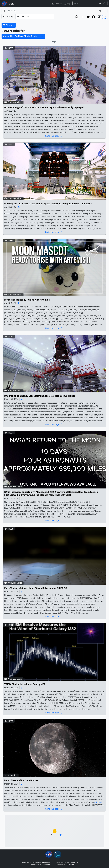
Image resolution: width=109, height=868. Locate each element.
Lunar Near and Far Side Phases (21, 780)
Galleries (57, 4)
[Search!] (105, 3)
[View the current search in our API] (77, 17)
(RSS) (104, 16)
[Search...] (85, 3)
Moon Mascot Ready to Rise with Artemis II (27, 300)
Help (67, 4)
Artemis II (98, 802)
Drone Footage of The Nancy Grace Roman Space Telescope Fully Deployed (44, 107)
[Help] (4, 11)
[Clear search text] (100, 3)
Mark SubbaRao (72, 863)
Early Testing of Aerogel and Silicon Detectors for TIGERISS (36, 588)
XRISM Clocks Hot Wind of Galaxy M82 (25, 684)
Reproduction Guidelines (41, 865)
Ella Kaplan (70, 865)
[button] (43, 36)
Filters (9, 25)
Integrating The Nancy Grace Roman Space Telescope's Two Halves (40, 396)
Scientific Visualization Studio (11, 4)
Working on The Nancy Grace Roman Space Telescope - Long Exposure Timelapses (48, 203)
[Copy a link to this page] (83, 17)
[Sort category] (35, 16)
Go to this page (54, 136)
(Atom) (105, 18)
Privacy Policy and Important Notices (36, 863)
